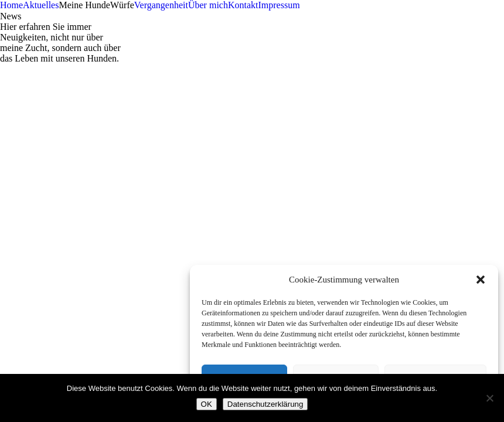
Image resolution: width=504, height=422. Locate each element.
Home (11, 5)
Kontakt (243, 5)
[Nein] (489, 398)
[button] (481, 280)
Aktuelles (41, 5)
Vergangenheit (161, 5)
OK (207, 404)
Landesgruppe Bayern (41, 272)
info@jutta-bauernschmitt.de (64, 179)
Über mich (208, 5)
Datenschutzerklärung (265, 404)
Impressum (279, 5)
